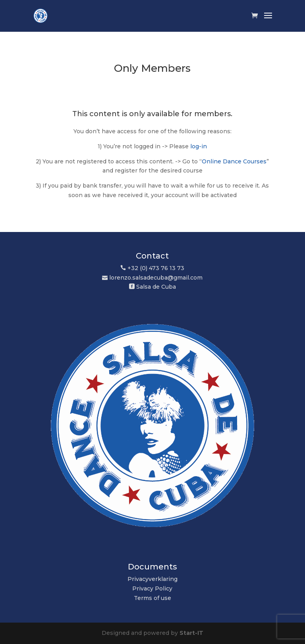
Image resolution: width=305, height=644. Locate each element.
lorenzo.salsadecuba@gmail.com (156, 278)
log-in (199, 146)
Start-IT (191, 633)
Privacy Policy (152, 588)
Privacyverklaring (152, 579)
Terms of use (152, 598)
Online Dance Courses (234, 161)
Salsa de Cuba (156, 287)
